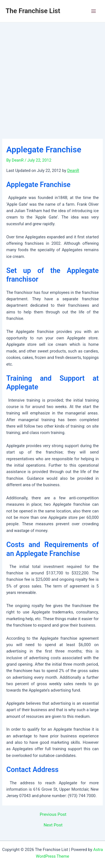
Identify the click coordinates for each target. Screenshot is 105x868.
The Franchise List (33, 11)
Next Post (53, 825)
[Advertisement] (53, 77)
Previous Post (53, 815)
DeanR (73, 171)
